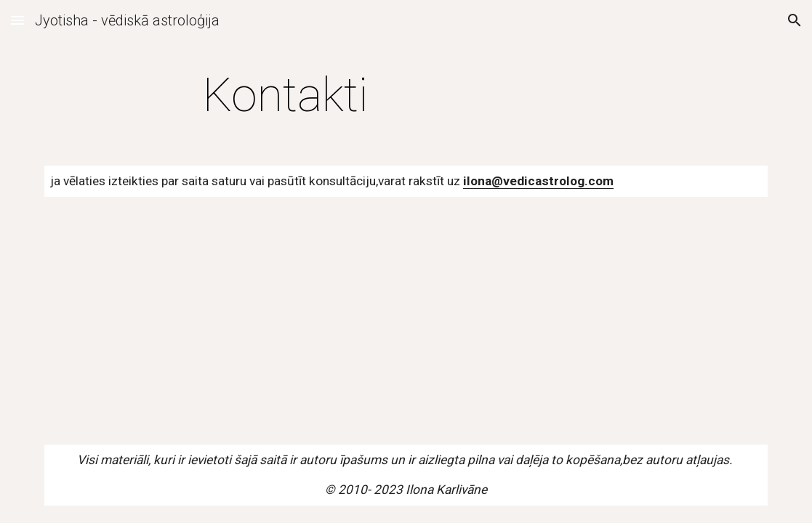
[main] (286, 96)
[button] (17, 20)
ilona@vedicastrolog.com (538, 181)
